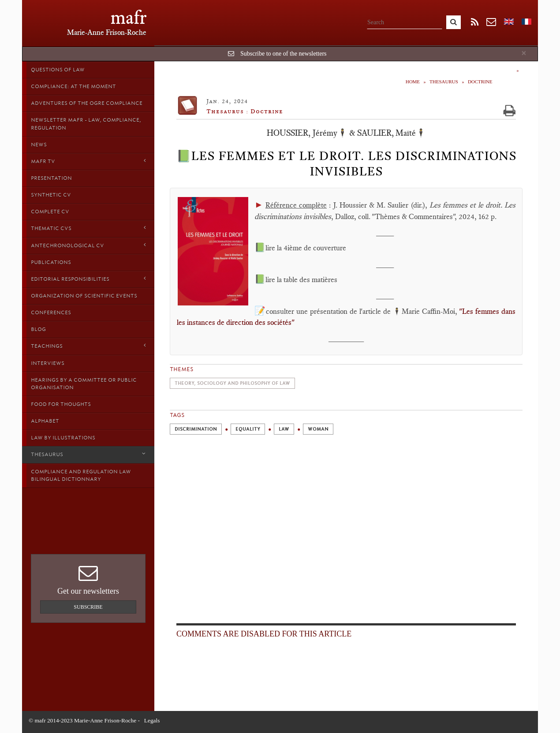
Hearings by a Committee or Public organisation (84, 384)
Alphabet (45, 421)
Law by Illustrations (63, 438)
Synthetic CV (51, 195)
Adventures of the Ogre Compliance (87, 103)
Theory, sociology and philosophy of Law (232, 383)
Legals (152, 720)
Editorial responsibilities (88, 279)
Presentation (51, 178)
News (39, 145)
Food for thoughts (61, 404)
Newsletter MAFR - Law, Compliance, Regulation (86, 124)
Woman (318, 429)
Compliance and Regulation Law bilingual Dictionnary (81, 475)
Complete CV (50, 212)
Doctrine (480, 82)
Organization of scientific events (84, 296)
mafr (129, 17)
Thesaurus (88, 454)
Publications (51, 262)
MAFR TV (88, 161)
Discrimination (196, 429)
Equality (248, 429)
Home (413, 82)
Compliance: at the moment (73, 86)
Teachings (88, 346)
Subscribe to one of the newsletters (284, 54)
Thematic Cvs (88, 228)
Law (284, 429)
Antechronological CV (88, 245)
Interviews (48, 363)
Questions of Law (58, 70)
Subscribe (88, 607)
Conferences (51, 313)
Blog (38, 329)
